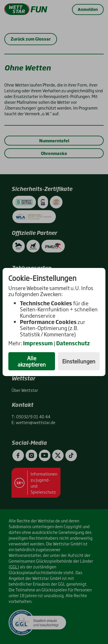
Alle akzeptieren (32, 361)
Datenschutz (73, 343)
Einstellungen (79, 361)
